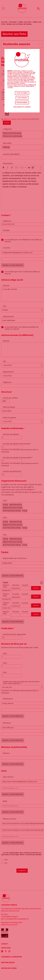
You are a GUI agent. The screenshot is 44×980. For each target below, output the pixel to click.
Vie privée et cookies (22, 107)
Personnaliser (22, 103)
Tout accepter (22, 93)
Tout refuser (22, 98)
